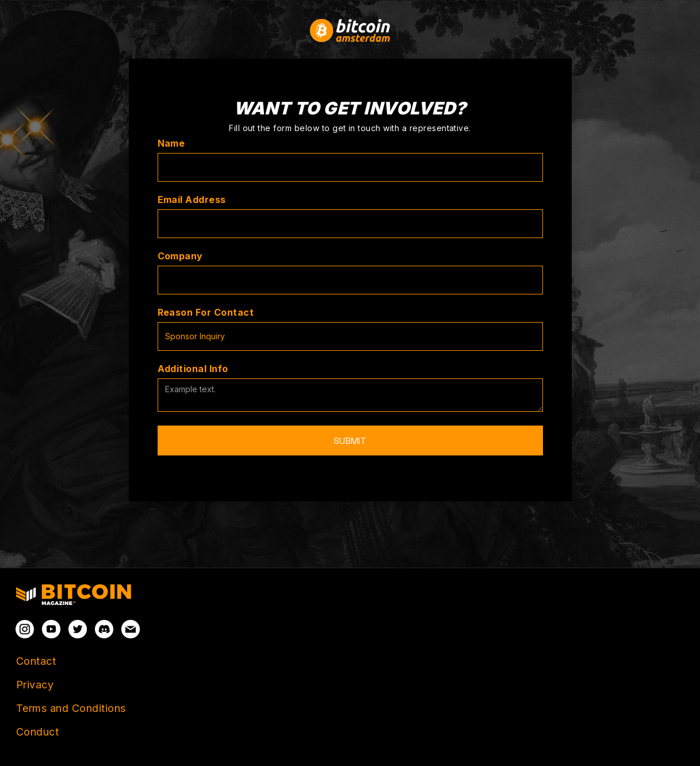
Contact (36, 661)
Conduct (37, 732)
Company (180, 256)
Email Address (192, 200)
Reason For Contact (206, 312)
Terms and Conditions (71, 708)
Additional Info (193, 369)
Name (171, 143)
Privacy (35, 685)
